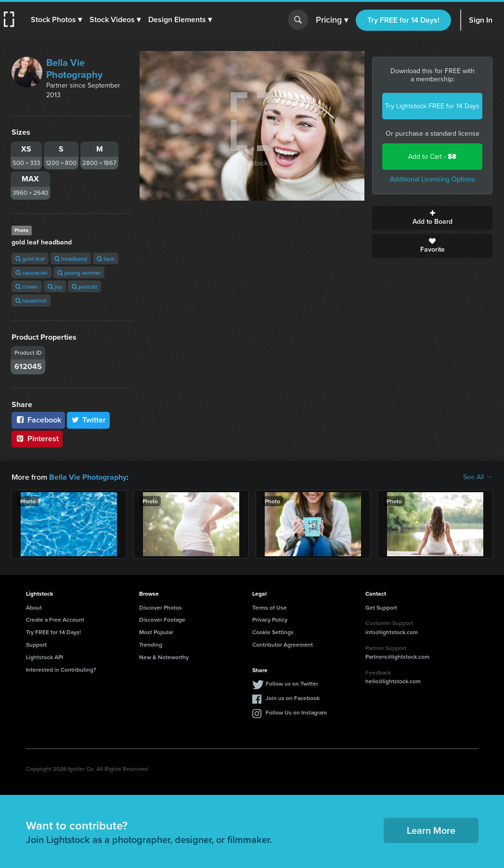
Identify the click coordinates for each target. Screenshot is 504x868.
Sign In (481, 20)
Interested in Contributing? (61, 669)
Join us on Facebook (293, 698)
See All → (478, 477)
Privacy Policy (270, 619)
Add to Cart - (432, 157)
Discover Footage (162, 619)
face (106, 259)
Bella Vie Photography (74, 69)
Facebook (38, 420)
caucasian (32, 273)
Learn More (431, 830)
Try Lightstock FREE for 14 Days (432, 106)
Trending (151, 645)
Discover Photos (161, 607)
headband (71, 259)
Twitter (89, 420)
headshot (31, 300)
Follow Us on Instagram (296, 712)
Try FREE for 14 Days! (403, 20)
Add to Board (432, 218)
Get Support (381, 607)
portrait (84, 287)
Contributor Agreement (283, 645)
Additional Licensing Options (433, 179)
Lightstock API (45, 657)
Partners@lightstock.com (397, 657)
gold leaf (30, 259)
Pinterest (37, 439)
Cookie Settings (273, 632)
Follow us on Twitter (292, 683)
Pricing (332, 20)
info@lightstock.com (392, 632)
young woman (79, 273)
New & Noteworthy (164, 657)
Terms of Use (270, 607)
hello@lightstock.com (393, 681)
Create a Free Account (55, 619)
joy (55, 287)
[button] (56, 20)
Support (36, 645)
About (34, 607)
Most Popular (156, 632)
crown (27, 287)
